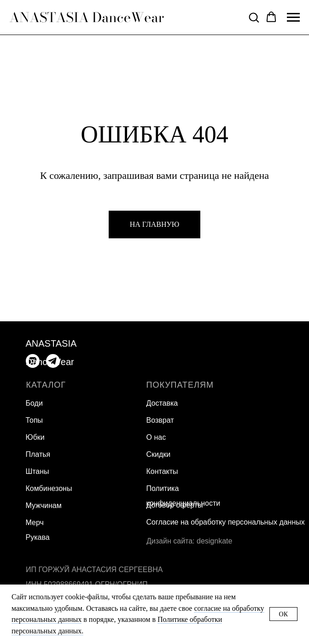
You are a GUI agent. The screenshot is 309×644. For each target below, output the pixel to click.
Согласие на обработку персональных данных (226, 522)
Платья (38, 454)
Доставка (162, 403)
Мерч (35, 523)
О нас (156, 437)
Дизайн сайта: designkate (189, 541)
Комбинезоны (49, 488)
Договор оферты (175, 505)
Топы (35, 420)
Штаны (38, 471)
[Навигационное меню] (293, 18)
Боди (34, 403)
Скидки (159, 454)
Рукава (38, 537)
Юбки (35, 437)
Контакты (162, 471)
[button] (254, 17)
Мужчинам (44, 505)
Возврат (160, 420)
